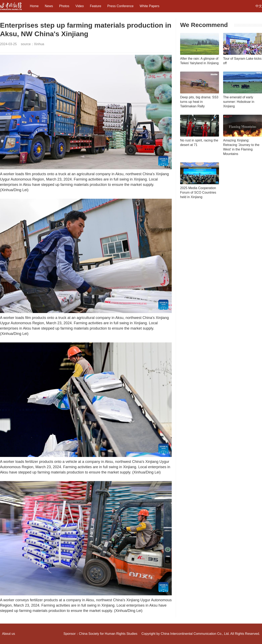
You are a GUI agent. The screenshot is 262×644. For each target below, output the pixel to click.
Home (34, 6)
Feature (95, 6)
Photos (64, 6)
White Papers (149, 6)
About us (8, 634)
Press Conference (120, 6)
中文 (259, 6)
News (49, 6)
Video (80, 6)
